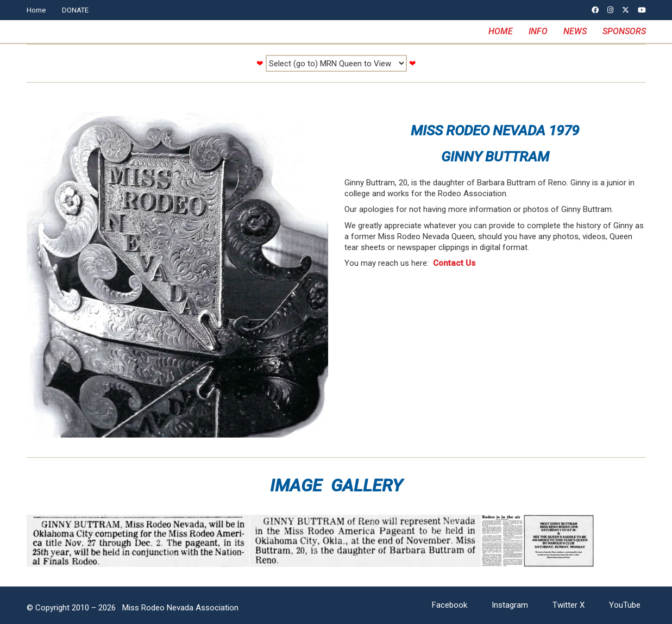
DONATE (75, 10)
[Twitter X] (569, 606)
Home (36, 10)
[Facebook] (450, 606)
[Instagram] (510, 606)
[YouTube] (625, 606)
